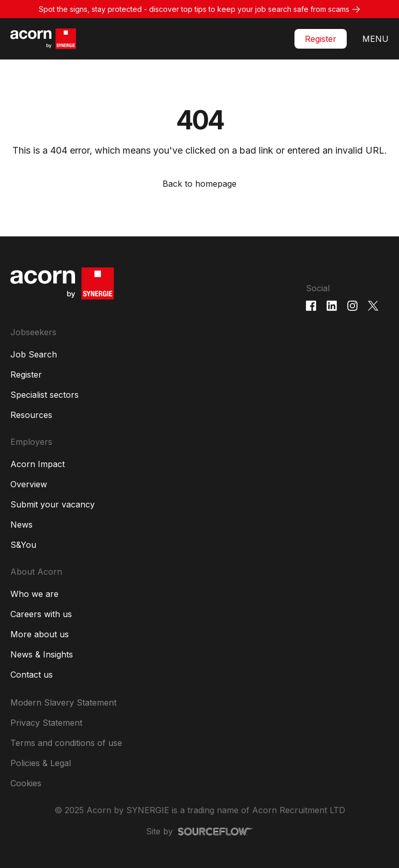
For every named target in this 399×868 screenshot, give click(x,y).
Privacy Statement (46, 723)
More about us (40, 634)
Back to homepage (200, 184)
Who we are (34, 594)
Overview (29, 484)
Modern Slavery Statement (63, 702)
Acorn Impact (38, 464)
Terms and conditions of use (66, 743)
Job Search (34, 354)
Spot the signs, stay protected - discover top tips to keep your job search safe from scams (194, 9)
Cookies (26, 783)
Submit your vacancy (53, 504)
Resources (31, 415)
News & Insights (42, 654)
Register (321, 39)
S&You (23, 545)
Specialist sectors (45, 395)
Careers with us (41, 614)
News (21, 525)
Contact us (32, 675)
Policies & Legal (41, 763)
